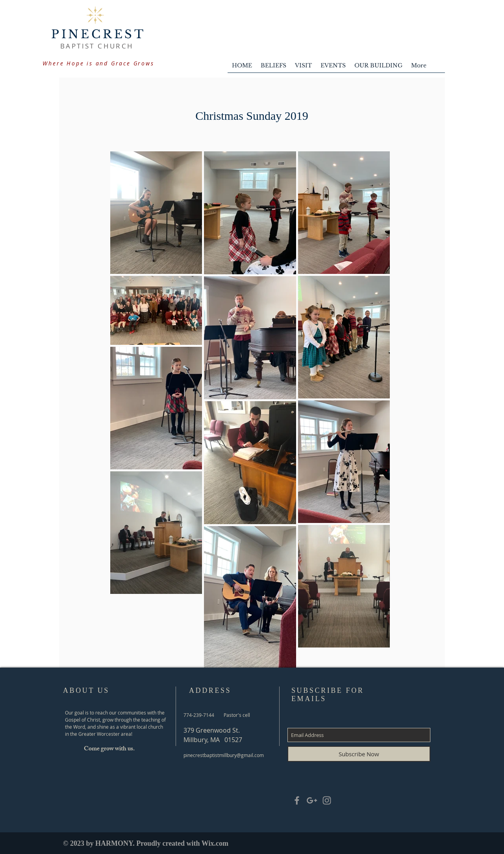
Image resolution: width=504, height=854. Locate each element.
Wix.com (215, 843)
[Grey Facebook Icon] (297, 800)
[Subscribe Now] (359, 754)
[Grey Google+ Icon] (312, 800)
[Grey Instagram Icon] (327, 800)
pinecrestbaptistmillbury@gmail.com (224, 755)
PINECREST (98, 34)
